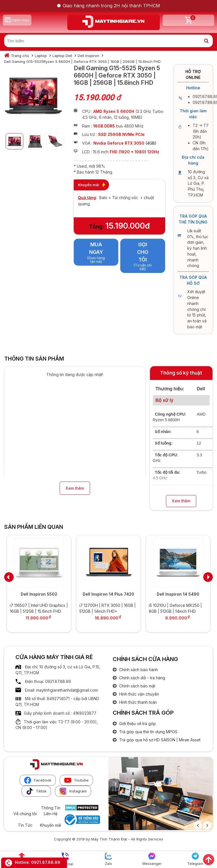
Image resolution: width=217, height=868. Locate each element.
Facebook (38, 780)
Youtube (76, 780)
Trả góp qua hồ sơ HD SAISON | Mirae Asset (159, 740)
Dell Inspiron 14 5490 (178, 594)
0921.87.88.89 (46, 862)
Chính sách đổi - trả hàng (142, 678)
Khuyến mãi (51, 825)
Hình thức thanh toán (138, 702)
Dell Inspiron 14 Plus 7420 (108, 594)
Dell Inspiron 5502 (39, 594)
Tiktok (36, 791)
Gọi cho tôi (143, 252)
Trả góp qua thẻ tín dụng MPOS (148, 732)
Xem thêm (75, 488)
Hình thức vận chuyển (138, 694)
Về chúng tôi (25, 814)
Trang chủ (20, 56)
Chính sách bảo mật (137, 686)
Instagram (73, 791)
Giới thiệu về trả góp (137, 724)
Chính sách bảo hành (138, 670)
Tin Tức (25, 825)
